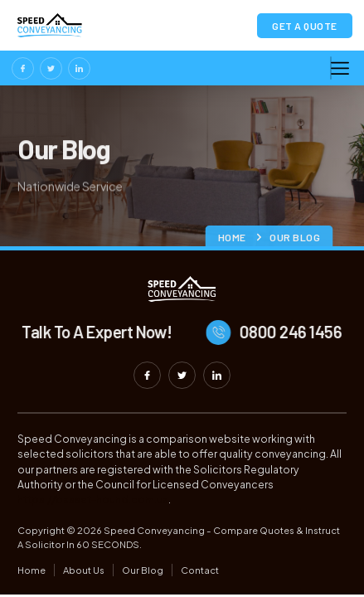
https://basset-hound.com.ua (93, 499)
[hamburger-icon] (331, 68)
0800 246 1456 (298, 332)
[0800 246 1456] (226, 332)
